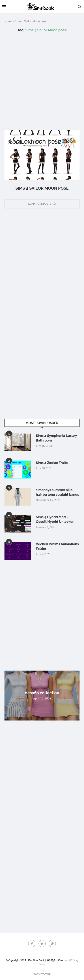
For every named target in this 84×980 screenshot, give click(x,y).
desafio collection (42, 693)
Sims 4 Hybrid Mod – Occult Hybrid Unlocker (55, 519)
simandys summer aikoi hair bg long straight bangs (57, 492)
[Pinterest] (52, 944)
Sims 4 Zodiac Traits (52, 463)
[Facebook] (32, 944)
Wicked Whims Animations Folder (57, 546)
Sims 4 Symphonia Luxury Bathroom (56, 438)
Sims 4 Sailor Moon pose (42, 188)
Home (8, 21)
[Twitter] (42, 944)
